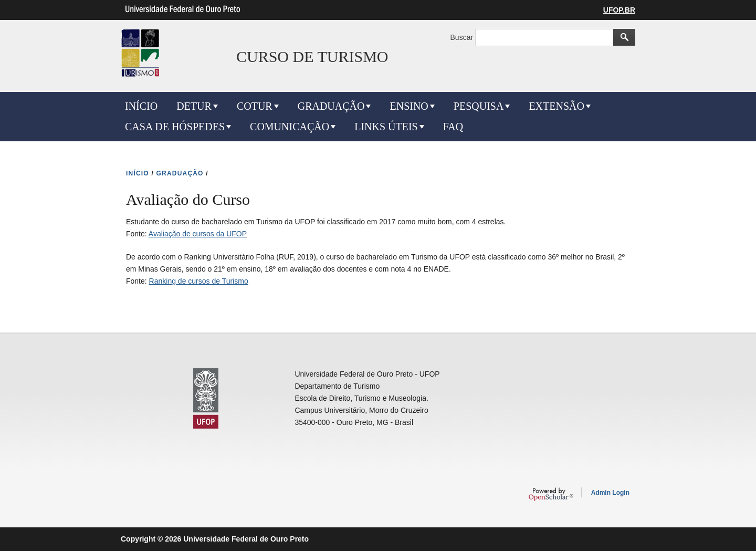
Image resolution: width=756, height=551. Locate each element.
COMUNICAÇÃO (290, 127)
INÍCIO (141, 106)
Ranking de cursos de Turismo (199, 281)
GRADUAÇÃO (331, 106)
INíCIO (138, 173)
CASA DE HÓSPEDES (175, 127)
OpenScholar (551, 494)
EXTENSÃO (556, 106)
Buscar (463, 37)
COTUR (255, 106)
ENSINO (409, 106)
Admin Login (610, 493)
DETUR (194, 106)
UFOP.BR (619, 10)
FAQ (453, 127)
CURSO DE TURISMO (312, 56)
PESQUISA (479, 106)
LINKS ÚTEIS (386, 127)
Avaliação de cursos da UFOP (198, 234)
